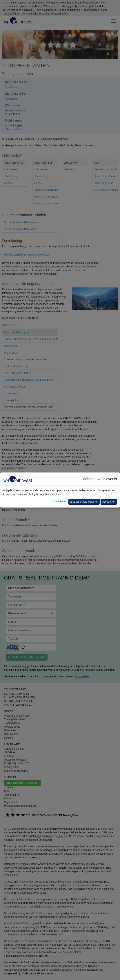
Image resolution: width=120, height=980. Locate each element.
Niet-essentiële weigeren (84, 502)
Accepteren (109, 502)
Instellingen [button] (60, 501)
